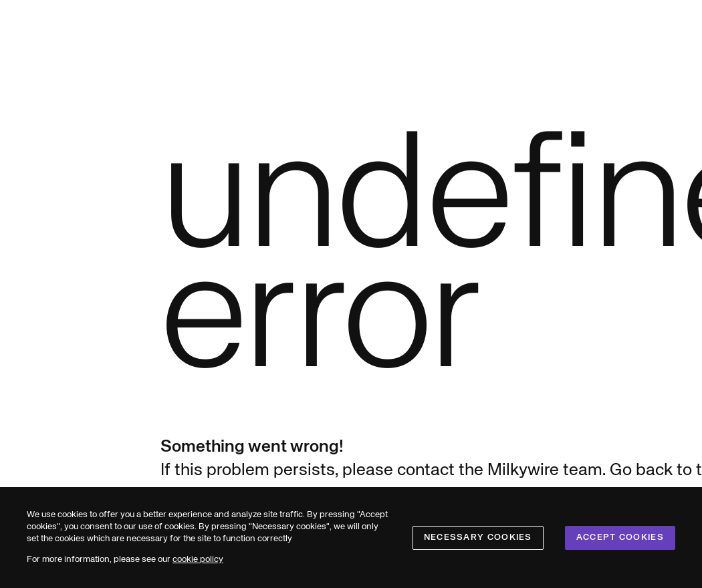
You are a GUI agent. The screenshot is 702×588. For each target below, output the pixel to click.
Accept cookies (620, 538)
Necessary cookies (478, 538)
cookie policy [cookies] (198, 560)
